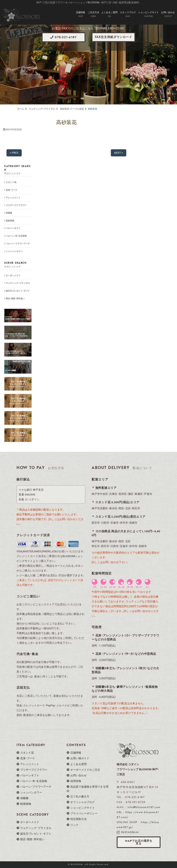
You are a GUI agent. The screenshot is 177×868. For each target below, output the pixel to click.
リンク (74, 825)
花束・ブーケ (12, 190)
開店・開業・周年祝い (15, 298)
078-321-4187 (63, 37)
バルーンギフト (13, 228)
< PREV (14, 153)
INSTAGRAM (130, 832)
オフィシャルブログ (83, 802)
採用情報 (76, 781)
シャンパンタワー (14, 251)
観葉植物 (10, 221)
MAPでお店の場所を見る (139, 842)
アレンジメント (13, 198)
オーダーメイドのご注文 (85, 770)
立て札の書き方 (80, 796)
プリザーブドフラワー (16, 205)
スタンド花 (11, 182)
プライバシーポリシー (84, 813)
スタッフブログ (128, 13)
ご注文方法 (93, 13)
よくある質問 (78, 764)
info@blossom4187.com (144, 807)
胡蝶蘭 (9, 213)
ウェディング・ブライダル (18, 283)
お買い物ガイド (80, 758)
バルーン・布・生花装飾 (16, 236)
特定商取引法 (78, 819)
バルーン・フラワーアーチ (18, 244)
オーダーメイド (13, 276)
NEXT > (119, 153)
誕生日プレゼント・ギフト (18, 291)
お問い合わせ (168, 13)
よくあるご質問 (109, 13)
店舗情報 (81, 13)
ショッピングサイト (149, 13)
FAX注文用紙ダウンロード (113, 37)
